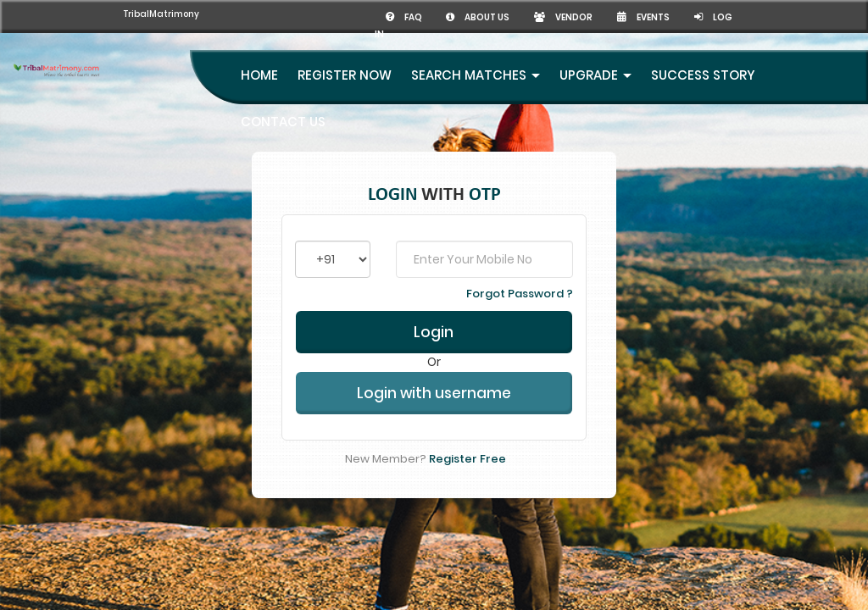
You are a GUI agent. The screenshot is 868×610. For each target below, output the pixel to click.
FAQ (376, 17)
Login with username (434, 388)
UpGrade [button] (595, 58)
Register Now (345, 58)
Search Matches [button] (476, 58)
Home (259, 58)
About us (455, 17)
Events (635, 17)
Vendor (548, 17)
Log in (718, 17)
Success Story (703, 58)
